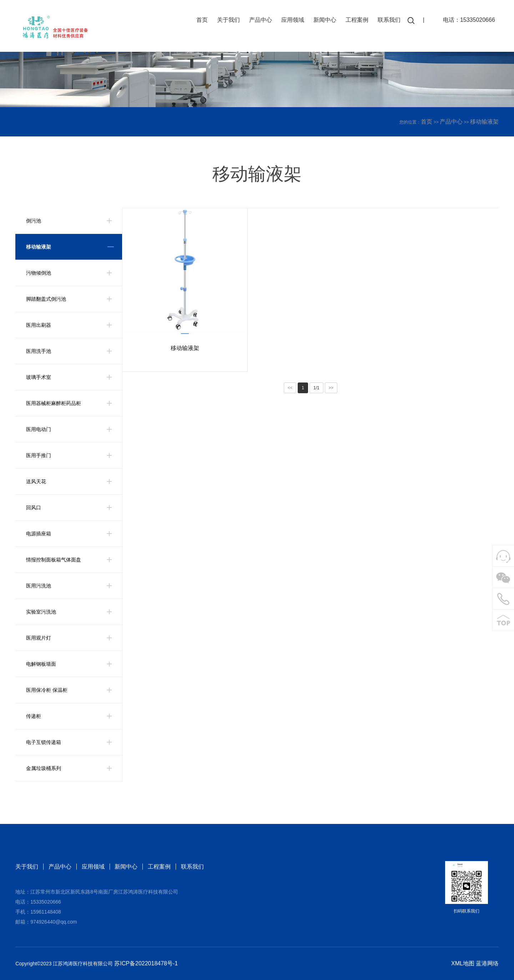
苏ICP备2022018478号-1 (146, 963)
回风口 (34, 507)
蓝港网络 (487, 963)
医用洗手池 (39, 351)
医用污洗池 (39, 586)
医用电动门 (39, 429)
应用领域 (292, 21)
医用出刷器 (39, 325)
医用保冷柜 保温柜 (47, 690)
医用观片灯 (39, 638)
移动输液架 (484, 122)
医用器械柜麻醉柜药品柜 (54, 403)
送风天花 (36, 481)
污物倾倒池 (39, 273)
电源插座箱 (39, 534)
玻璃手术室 (39, 377)
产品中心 (259, 21)
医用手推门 (39, 455)
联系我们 (388, 21)
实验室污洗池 (41, 612)
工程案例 (356, 21)
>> (331, 388)
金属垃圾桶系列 (44, 768)
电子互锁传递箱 (44, 742)
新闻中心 (324, 21)
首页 (201, 21)
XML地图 (463, 963)
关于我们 (227, 21)
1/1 (316, 388)
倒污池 (34, 221)
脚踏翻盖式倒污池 (46, 299)
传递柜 (34, 716)
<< (290, 388)
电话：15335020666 (468, 21)
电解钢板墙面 (41, 664)
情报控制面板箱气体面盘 (54, 560)
